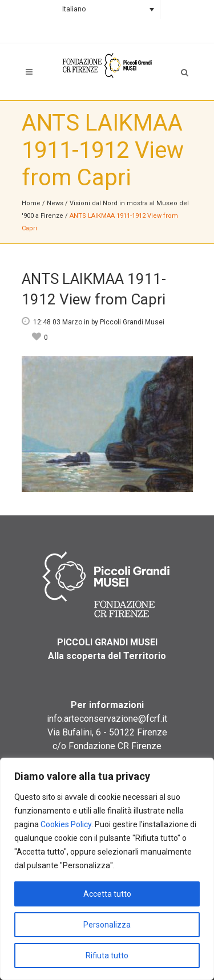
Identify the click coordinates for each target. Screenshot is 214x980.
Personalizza (107, 925)
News (55, 203)
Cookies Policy (66, 824)
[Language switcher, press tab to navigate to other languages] (107, 9)
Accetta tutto (107, 894)
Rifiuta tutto (107, 955)
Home (31, 203)
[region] (107, 869)
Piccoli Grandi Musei (132, 322)
